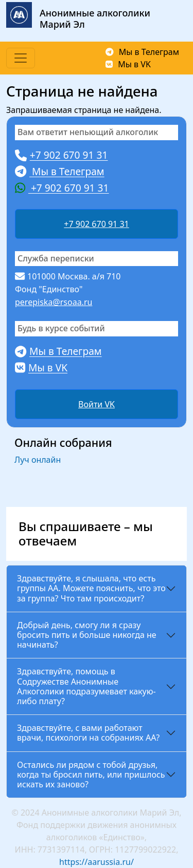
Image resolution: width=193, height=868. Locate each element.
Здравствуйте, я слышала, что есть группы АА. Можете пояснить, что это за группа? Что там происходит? (91, 588)
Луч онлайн (38, 460)
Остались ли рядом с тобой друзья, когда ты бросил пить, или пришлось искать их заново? (91, 775)
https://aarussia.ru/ (97, 862)
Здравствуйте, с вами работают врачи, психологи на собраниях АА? (88, 733)
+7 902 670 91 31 (96, 224)
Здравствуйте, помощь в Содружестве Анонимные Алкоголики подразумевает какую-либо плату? (86, 686)
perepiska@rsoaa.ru (54, 302)
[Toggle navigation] (21, 58)
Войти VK (97, 404)
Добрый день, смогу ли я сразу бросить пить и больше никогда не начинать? (87, 635)
